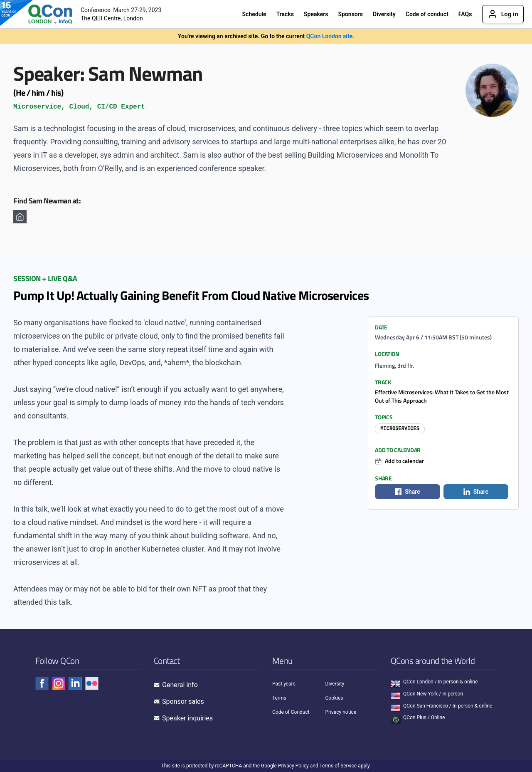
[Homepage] (20, 217)
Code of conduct (427, 14)
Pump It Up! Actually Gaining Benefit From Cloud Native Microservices (191, 295)
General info (180, 685)
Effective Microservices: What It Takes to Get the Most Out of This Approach (442, 396)
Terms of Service (338, 766)
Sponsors (350, 14)
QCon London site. (330, 36)
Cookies (334, 698)
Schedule (254, 14)
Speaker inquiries (187, 718)
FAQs (465, 14)
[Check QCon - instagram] (59, 683)
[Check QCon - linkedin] (75, 683)
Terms (279, 698)
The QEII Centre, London (112, 18)
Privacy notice (341, 712)
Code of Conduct (291, 712)
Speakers (316, 14)
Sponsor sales (183, 701)
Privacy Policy (293, 766)
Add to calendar (404, 461)
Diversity (384, 14)
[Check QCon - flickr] (92, 683)
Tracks (285, 14)
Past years (284, 684)
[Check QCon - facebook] (42, 683)
